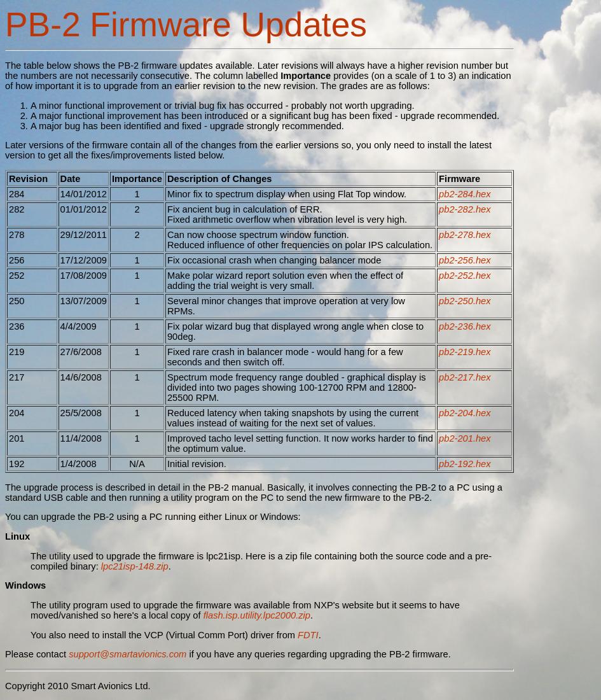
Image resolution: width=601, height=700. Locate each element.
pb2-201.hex (465, 438)
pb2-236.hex (465, 326)
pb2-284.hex (465, 194)
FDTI (308, 635)
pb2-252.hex (465, 276)
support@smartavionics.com (128, 654)
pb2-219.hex (465, 352)
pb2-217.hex (465, 377)
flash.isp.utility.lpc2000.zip (257, 615)
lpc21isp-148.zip (135, 566)
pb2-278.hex (465, 235)
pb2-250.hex (465, 301)
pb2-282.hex (465, 209)
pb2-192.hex (465, 464)
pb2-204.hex (465, 413)
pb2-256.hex (465, 260)
